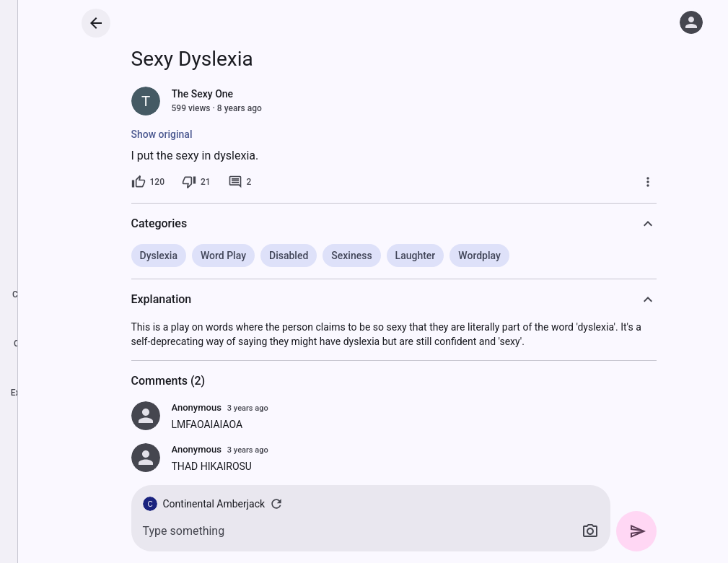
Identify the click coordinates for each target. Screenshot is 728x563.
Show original (162, 134)
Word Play (223, 256)
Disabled (289, 256)
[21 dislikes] (196, 182)
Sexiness (351, 256)
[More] (648, 182)
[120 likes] (148, 182)
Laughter (416, 256)
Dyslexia (159, 256)
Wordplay (479, 256)
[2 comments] (240, 182)
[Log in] (691, 22)
